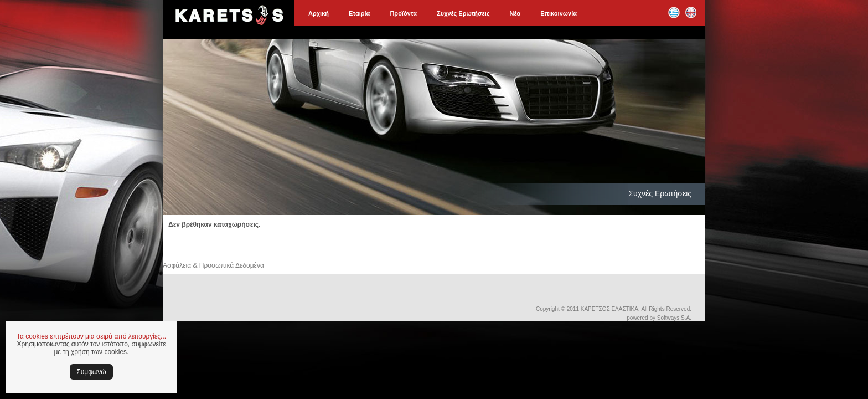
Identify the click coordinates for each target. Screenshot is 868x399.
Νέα (515, 13)
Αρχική (319, 13)
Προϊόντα (403, 13)
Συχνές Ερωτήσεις (463, 13)
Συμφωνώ (91, 372)
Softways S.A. (674, 318)
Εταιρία (359, 13)
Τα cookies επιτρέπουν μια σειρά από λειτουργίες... (91, 336)
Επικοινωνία (559, 13)
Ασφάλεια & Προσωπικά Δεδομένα (213, 265)
